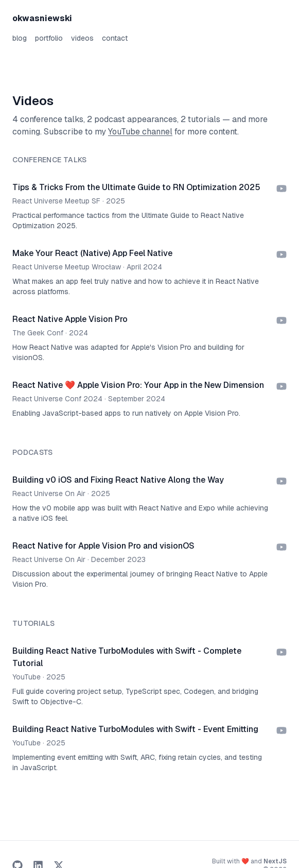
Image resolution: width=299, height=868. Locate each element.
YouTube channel (140, 132)
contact (115, 38)
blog (20, 38)
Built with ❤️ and (249, 861)
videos (82, 38)
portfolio (49, 38)
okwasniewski (42, 18)
